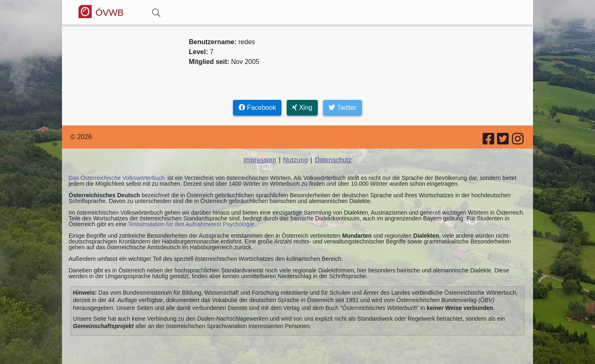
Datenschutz (333, 160)
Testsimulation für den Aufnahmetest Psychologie (191, 224)
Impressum (260, 160)
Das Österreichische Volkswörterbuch (117, 178)
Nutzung (295, 160)
